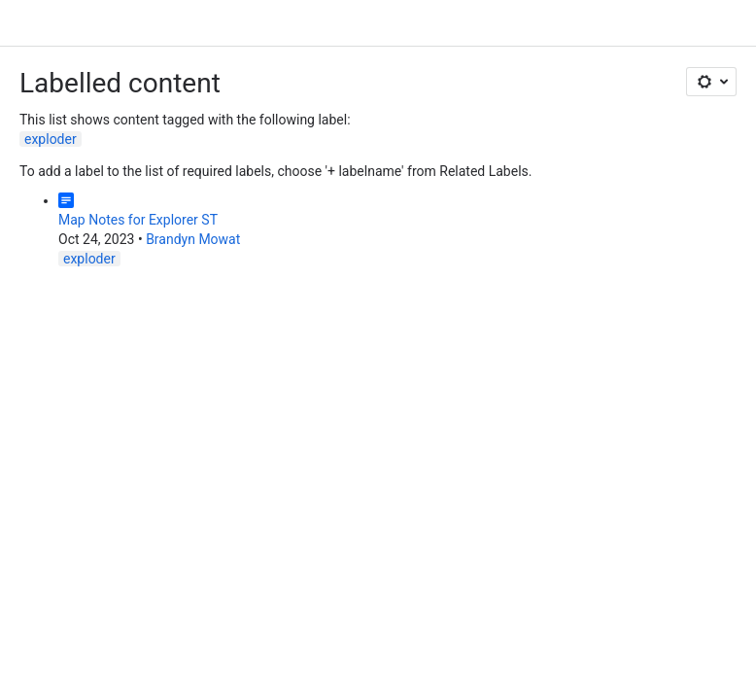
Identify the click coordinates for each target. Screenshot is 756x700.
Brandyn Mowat (193, 239)
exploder (51, 139)
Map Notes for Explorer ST (138, 220)
